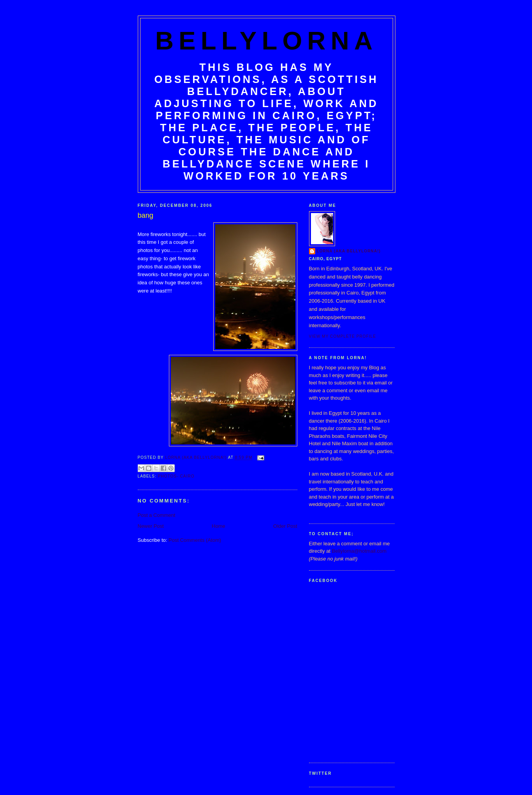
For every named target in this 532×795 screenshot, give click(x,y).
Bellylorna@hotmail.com (359, 551)
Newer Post (151, 526)
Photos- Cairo (176, 476)
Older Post (285, 526)
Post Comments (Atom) (195, 540)
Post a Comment (157, 515)
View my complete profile (343, 336)
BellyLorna (267, 41)
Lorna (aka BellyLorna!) (349, 251)
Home (219, 526)
